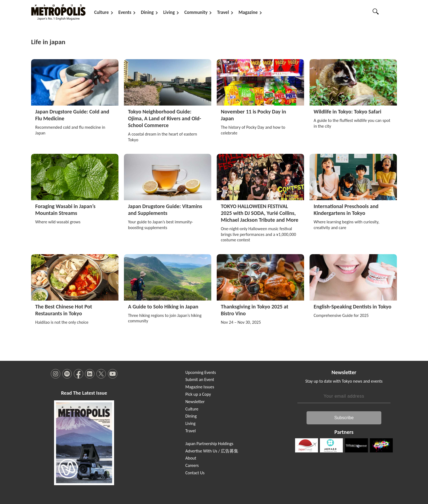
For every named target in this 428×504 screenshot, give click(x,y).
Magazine (248, 12)
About (191, 458)
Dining (147, 12)
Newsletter (195, 401)
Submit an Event (200, 379)
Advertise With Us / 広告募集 (212, 451)
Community (196, 12)
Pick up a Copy (198, 394)
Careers (192, 465)
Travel (223, 12)
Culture (102, 12)
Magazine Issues (200, 387)
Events (125, 12)
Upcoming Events (201, 372)
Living (169, 12)
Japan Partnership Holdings (209, 443)
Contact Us (195, 472)
